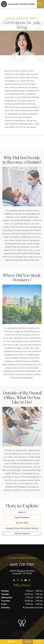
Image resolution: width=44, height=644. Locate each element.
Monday (5, 591)
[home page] (18, 4)
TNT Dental (31, 636)
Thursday (6, 601)
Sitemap (16, 634)
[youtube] (25, 580)
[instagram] (29, 580)
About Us (22, 512)
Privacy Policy (26, 634)
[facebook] (18, 580)
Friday (4, 604)
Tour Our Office (22, 523)
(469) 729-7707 (22, 565)
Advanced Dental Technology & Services (22, 528)
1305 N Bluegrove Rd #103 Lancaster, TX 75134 (22, 572)
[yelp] (22, 580)
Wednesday (7, 597)
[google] (14, 580)
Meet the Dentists (22, 517)
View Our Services (22, 533)
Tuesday (5, 594)
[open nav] (40, 4)
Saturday (5, 607)
